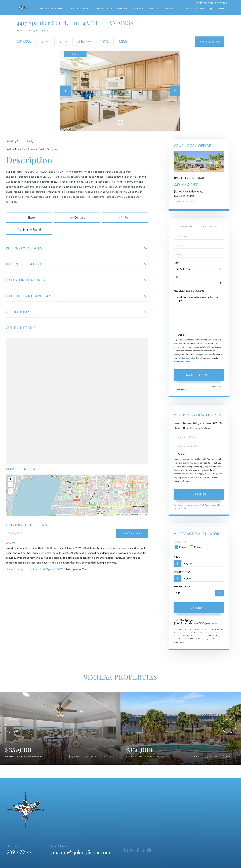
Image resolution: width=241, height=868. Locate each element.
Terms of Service (183, 389)
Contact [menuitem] (168, 9)
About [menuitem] (152, 9)
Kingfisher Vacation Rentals (212, 3)
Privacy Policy (189, 358)
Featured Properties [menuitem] (52, 9)
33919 (59, 569)
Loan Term (180, 542)
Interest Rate (182, 587)
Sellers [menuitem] (137, 9)
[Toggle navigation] (222, 8)
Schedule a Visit (211, 226)
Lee (35, 569)
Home (9, 569)
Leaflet (118, 515)
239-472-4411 (186, 184)
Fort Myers (47, 569)
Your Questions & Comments (189, 291)
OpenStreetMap (130, 515)
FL (29, 569)
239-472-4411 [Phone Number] (22, 852)
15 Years (196, 547)
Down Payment (183, 572)
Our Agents (191, 202)
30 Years (181, 547)
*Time (177, 277)
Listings (20, 569)
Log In (201, 9)
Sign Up (190, 9)
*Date (177, 263)
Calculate (199, 608)
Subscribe (199, 494)
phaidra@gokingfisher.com (81, 852)
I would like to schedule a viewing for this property (199, 312)
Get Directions (132, 533)
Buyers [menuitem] (121, 9)
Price (177, 557)
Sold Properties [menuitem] (80, 9)
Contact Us (179, 202)
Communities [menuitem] (102, 9)
